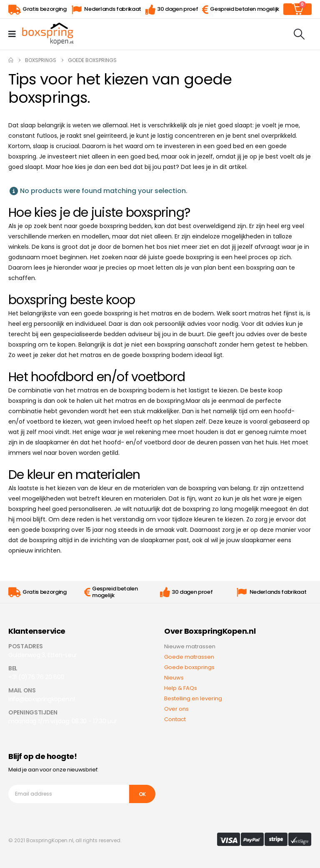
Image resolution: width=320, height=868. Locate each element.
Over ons (176, 709)
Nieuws (174, 678)
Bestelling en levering (193, 698)
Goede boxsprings (189, 667)
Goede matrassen (189, 657)
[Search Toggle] (299, 34)
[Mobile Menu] (15, 34)
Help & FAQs (181, 688)
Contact (175, 719)
